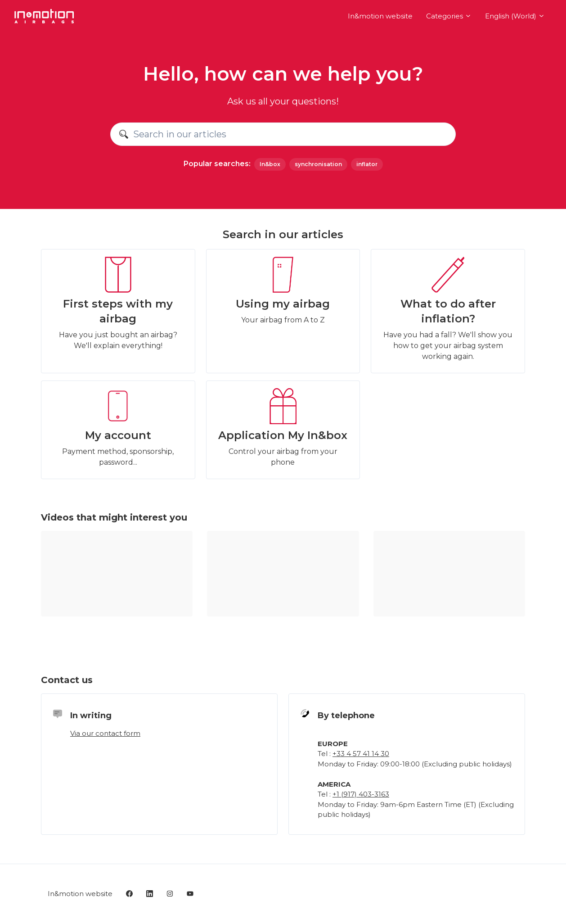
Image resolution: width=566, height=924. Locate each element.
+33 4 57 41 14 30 (361, 754)
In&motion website (380, 16)
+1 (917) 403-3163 (361, 794)
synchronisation (318, 164)
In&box (270, 164)
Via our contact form (105, 733)
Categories (449, 16)
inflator (367, 164)
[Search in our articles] (283, 134)
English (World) (515, 16)
